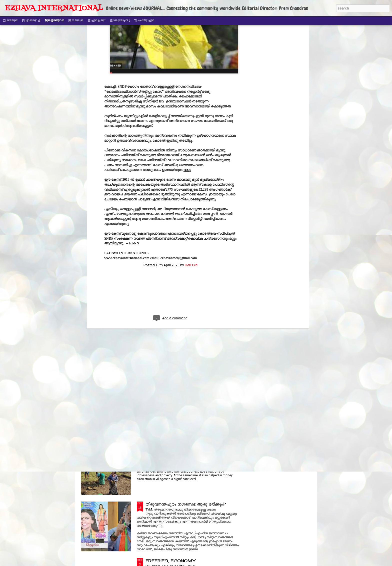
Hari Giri (191, 168)
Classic (10, 20)
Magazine (54, 20)
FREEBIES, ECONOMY (170, 561)
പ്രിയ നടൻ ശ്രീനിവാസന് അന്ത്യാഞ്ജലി (185, 391)
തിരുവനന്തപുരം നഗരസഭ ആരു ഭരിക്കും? (186, 504)
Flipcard (31, 20)
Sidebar (97, 20)
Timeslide (144, 20)
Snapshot (120, 20)
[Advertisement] (170, 200)
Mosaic (76, 20)
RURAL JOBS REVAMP (171, 447)
